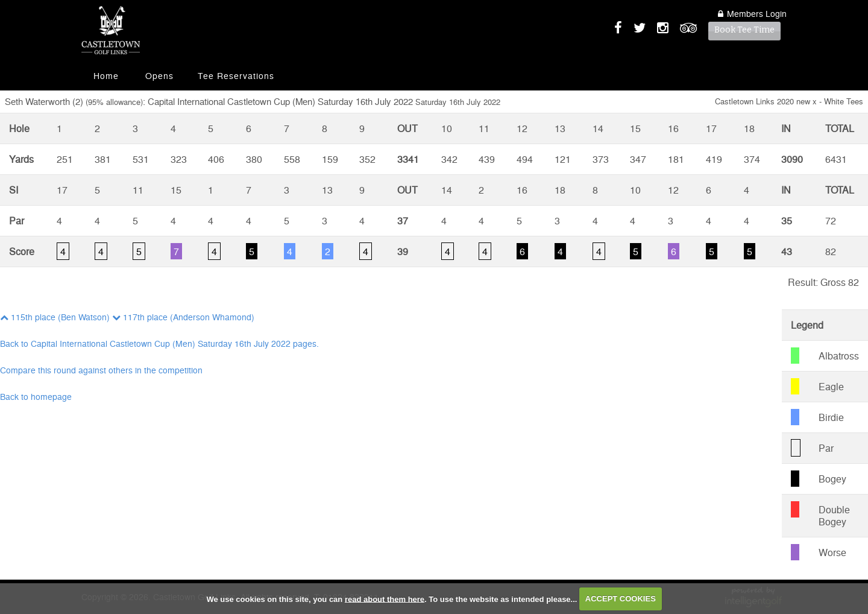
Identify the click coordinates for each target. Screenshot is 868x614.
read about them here (385, 599)
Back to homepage (36, 396)
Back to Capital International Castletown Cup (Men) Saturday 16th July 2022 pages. (159, 343)
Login (752, 13)
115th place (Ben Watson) (55, 317)
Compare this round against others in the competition (101, 370)
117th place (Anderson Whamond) (183, 317)
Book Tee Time (744, 30)
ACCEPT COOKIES (621, 599)
